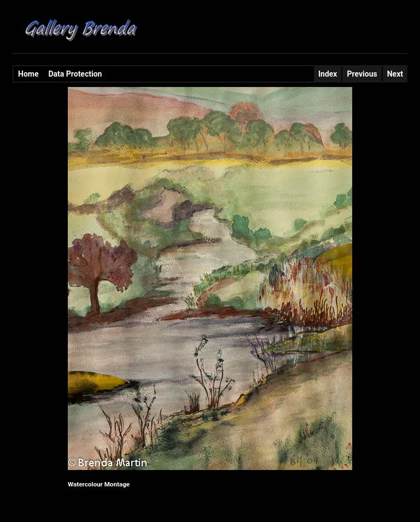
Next (395, 74)
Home (28, 74)
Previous (362, 74)
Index (328, 74)
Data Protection (75, 74)
